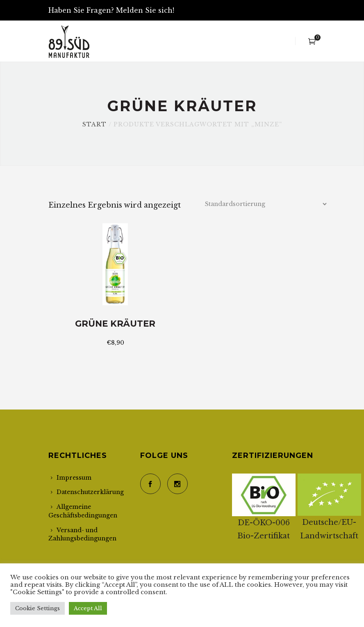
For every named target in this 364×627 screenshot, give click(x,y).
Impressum (74, 478)
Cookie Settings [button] (38, 608)
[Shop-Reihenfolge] (266, 204)
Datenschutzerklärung (90, 492)
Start (94, 124)
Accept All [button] (88, 608)
